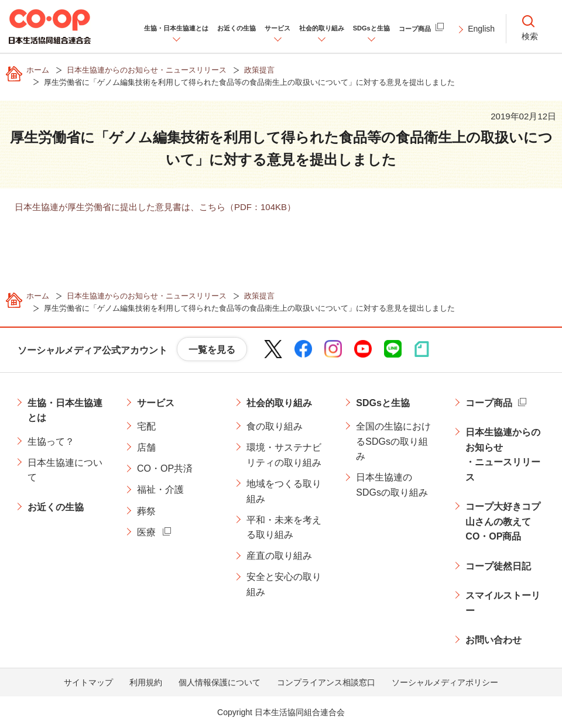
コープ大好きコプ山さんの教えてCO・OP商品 (503, 521)
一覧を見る (212, 350)
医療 (146, 532)
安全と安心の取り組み (284, 584)
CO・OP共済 (165, 468)
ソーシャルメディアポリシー (445, 682)
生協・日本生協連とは (65, 411)
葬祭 (146, 511)
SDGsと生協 (383, 403)
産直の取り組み (279, 556)
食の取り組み (275, 426)
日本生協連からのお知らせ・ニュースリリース (503, 455)
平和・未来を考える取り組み (284, 528)
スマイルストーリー (503, 603)
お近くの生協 (56, 507)
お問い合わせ (494, 640)
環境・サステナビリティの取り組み (284, 455)
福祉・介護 (160, 490)
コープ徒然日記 (498, 566)
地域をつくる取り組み (284, 491)
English (481, 29)
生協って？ (51, 442)
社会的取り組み (279, 403)
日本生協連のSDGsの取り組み (392, 485)
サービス (156, 403)
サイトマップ (88, 682)
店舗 (146, 447)
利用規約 (146, 682)
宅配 (146, 426)
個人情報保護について (220, 682)
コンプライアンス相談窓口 (326, 682)
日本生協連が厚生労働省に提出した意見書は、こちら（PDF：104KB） (155, 207)
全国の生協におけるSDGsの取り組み (393, 441)
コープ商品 (489, 403)
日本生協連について (65, 470)
